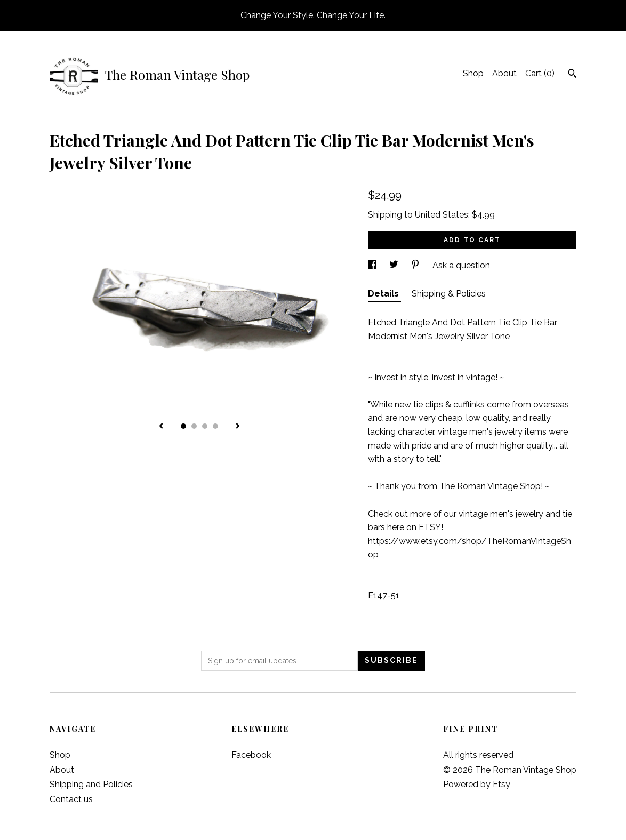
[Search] (572, 75)
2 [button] (194, 426)
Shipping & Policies (449, 294)
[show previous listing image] (161, 427)
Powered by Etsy (477, 784)
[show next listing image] (238, 427)
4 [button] (215, 426)
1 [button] (183, 426)
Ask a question (461, 265)
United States (442, 215)
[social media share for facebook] (373, 265)
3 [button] (205, 426)
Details (384, 294)
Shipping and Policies (91, 784)
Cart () (540, 73)
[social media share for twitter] (395, 265)
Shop (473, 73)
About (504, 73)
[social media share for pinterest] (416, 265)
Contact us (71, 799)
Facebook (251, 755)
